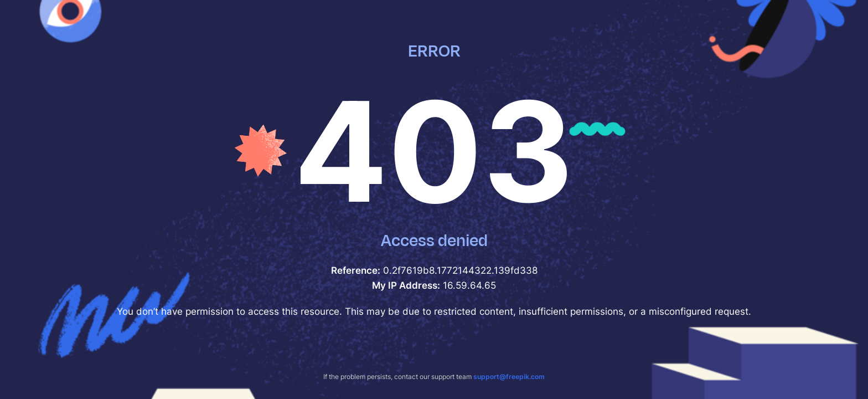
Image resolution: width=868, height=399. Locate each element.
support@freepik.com (509, 377)
